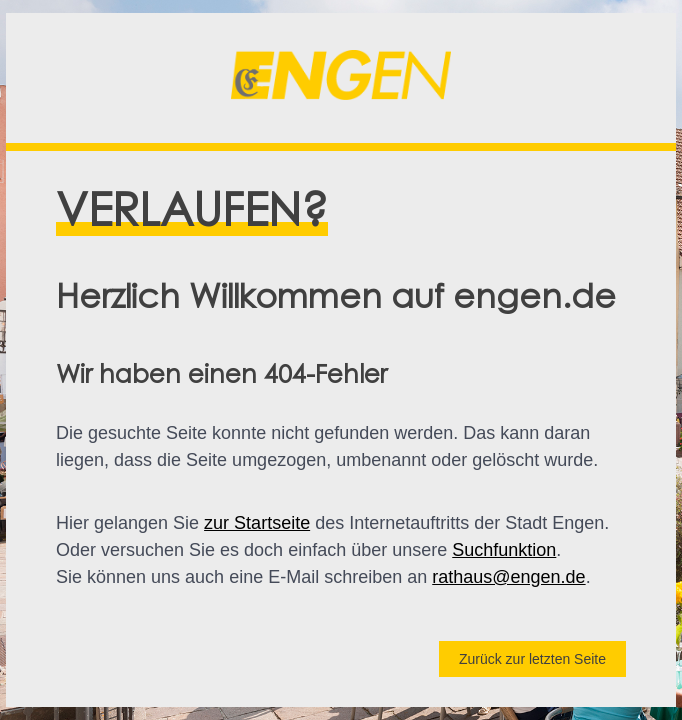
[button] (341, 78)
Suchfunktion (504, 550)
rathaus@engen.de (508, 577)
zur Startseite (257, 523)
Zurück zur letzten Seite (532, 659)
